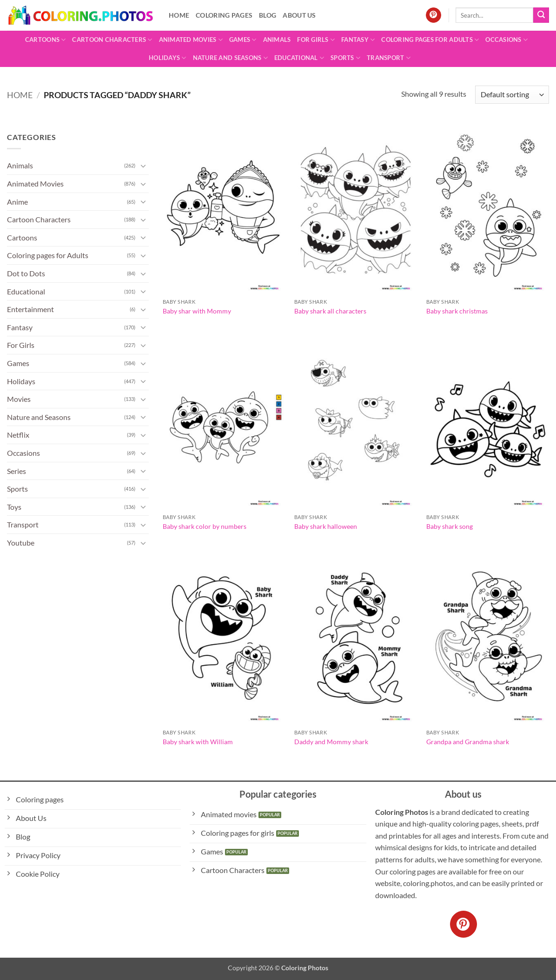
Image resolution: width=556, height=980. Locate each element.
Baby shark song (450, 526)
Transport (389, 58)
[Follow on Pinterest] (434, 15)
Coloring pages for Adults (430, 40)
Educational (299, 58)
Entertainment (30, 309)
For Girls (316, 40)
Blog (268, 15)
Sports (345, 58)
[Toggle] (143, 166)
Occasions (506, 40)
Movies (19, 399)
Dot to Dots (26, 273)
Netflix (18, 435)
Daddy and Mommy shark (331, 742)
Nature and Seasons (230, 58)
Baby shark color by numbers (205, 526)
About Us (299, 15)
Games (243, 40)
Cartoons (46, 40)
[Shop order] (512, 95)
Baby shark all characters (330, 311)
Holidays (168, 58)
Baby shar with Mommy (197, 311)
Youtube (21, 543)
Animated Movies (191, 40)
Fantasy (358, 40)
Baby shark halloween (326, 526)
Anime (17, 202)
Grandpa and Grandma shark (468, 742)
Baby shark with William (198, 742)
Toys (14, 507)
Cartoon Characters (112, 40)
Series (17, 471)
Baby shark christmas (457, 311)
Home (179, 15)
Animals (277, 40)
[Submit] (541, 15)
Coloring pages (224, 15)
